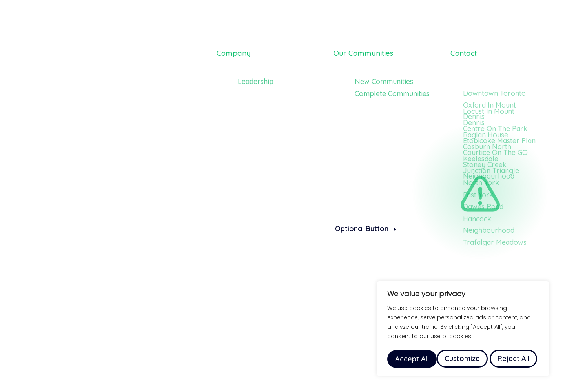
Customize (412, 359)
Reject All (464, 359)
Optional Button (365, 229)
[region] (463, 330)
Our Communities (370, 50)
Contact (467, 50)
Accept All (514, 359)
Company (238, 50)
